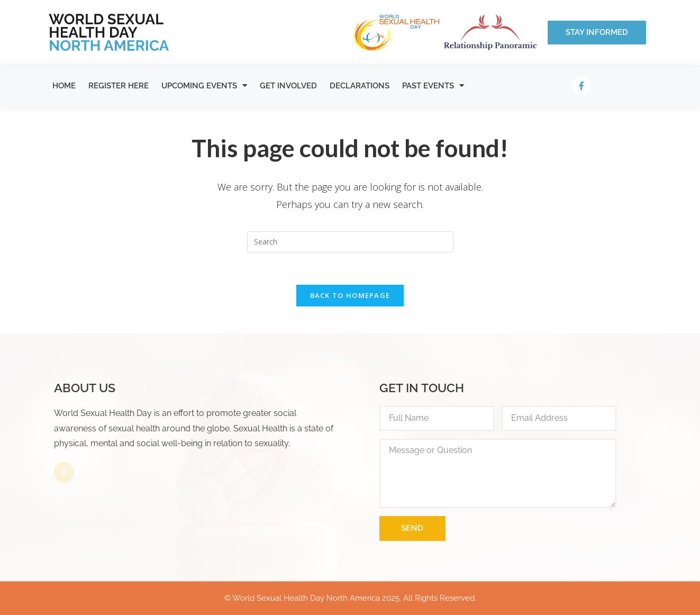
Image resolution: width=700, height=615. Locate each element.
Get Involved (288, 86)
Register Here (119, 86)
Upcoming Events (204, 85)
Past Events (433, 85)
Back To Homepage (350, 295)
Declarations (360, 86)
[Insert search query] (350, 242)
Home (64, 86)
